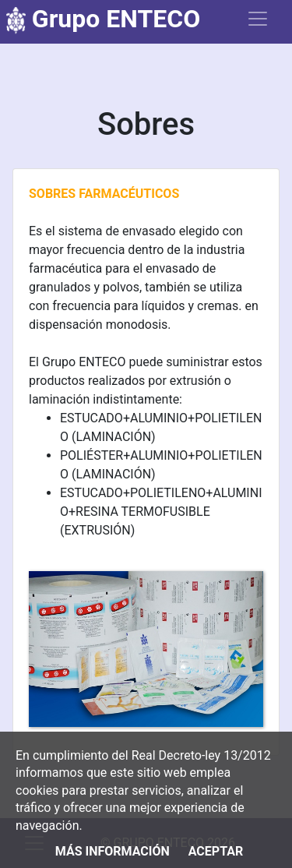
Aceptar (216, 851)
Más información (113, 851)
